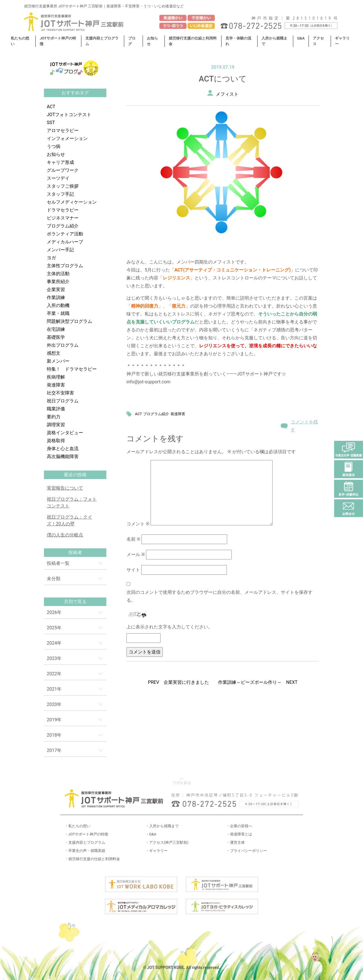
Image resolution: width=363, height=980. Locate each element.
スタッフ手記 (60, 194)
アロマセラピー (63, 130)
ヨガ (51, 258)
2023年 (54, 658)
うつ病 (54, 146)
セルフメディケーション (72, 202)
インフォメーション (67, 138)
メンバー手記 (60, 250)
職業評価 (56, 409)
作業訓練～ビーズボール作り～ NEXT (258, 682)
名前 (133, 539)
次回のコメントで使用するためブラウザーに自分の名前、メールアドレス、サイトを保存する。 (220, 596)
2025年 (54, 628)
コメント (138, 524)
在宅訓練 (56, 329)
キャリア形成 (60, 162)
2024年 (54, 643)
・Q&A (151, 834)
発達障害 (56, 385)
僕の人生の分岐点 (65, 535)
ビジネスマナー (63, 218)
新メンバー (58, 361)
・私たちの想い (78, 826)
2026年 (54, 612)
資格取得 (56, 441)
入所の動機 (58, 305)
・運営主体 (236, 842)
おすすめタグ (75, 93)
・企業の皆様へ (239, 826)
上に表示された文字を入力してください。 (170, 627)
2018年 (54, 735)
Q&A (301, 38)
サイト (133, 570)
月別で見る (75, 602)
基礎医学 (56, 337)
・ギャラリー (157, 851)
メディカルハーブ (65, 242)
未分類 (54, 579)
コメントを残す (304, 426)
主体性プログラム (65, 266)
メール (136, 554)
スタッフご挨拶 (63, 186)
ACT (51, 107)
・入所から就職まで (162, 826)
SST (51, 123)
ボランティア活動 (65, 234)
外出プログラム (63, 345)
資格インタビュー (65, 433)
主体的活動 (58, 274)
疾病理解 (56, 377)
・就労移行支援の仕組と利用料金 (92, 859)
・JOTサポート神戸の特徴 (86, 834)
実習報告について (65, 488)
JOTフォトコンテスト (69, 115)
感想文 (54, 353)
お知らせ (56, 154)
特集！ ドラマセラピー (72, 369)
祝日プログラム (63, 401)
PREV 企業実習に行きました (179, 682)
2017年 (54, 750)
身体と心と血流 (63, 449)
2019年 (54, 720)
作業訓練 (56, 297)
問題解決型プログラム (69, 321)
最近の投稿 (75, 475)
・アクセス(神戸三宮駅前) (167, 842)
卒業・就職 (58, 313)
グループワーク (63, 170)
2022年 (54, 674)
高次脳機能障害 (63, 456)
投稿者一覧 (58, 563)
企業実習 (56, 290)
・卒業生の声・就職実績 (85, 851)
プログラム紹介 (63, 226)
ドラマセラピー (63, 210)
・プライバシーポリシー (247, 851)
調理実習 (56, 425)
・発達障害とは (239, 834)
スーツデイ (58, 178)
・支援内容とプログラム (85, 842)
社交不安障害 (60, 393)
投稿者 (75, 552)
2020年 (54, 704)
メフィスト (227, 94)
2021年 (54, 689)
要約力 (54, 417)
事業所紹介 (58, 282)
